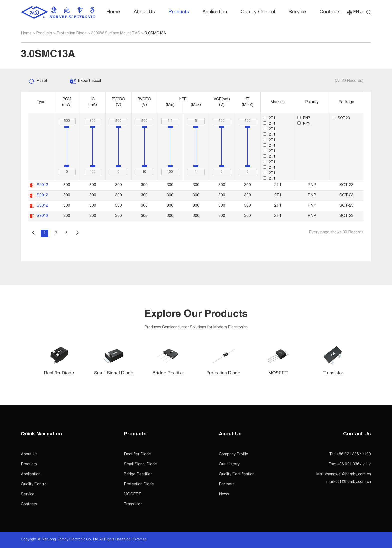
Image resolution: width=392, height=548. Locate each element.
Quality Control (258, 12)
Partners (227, 485)
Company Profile (234, 455)
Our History (229, 465)
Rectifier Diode (137, 455)
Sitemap (140, 540)
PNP (304, 118)
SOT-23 (341, 118)
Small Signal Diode (140, 465)
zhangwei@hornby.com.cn (348, 475)
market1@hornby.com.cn (349, 482)
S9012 (42, 185)
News (224, 495)
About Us (144, 12)
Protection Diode (72, 34)
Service (297, 12)
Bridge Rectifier (138, 475)
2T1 (269, 118)
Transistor (133, 505)
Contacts (330, 12)
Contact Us (357, 434)
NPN (304, 124)
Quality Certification (237, 475)
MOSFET (133, 495)
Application (215, 12)
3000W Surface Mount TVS (116, 34)
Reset (42, 81)
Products (179, 12)
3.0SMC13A (155, 34)
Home (113, 12)
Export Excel (89, 81)
